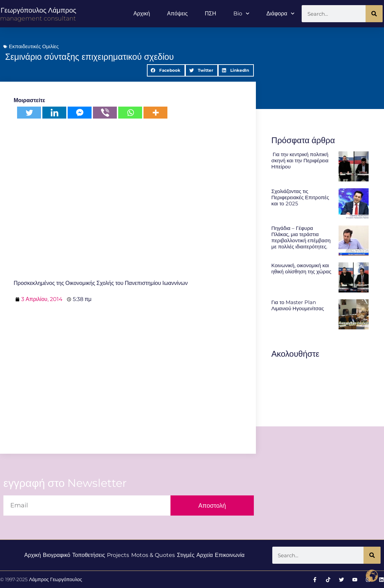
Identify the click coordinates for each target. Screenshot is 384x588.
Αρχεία (205, 555)
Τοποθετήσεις (88, 555)
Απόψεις (177, 13)
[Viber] (105, 113)
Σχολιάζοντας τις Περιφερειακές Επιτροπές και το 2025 (300, 197)
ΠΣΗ (211, 13)
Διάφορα (280, 13)
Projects (118, 555)
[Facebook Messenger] (80, 113)
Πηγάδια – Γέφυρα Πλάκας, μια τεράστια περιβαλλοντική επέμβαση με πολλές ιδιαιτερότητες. (301, 237)
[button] (166, 70)
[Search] (374, 14)
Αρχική (142, 13)
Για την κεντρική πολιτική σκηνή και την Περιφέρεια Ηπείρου (300, 160)
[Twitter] (29, 113)
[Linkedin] (54, 113)
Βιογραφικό (56, 555)
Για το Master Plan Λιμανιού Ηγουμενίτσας (298, 305)
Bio (241, 13)
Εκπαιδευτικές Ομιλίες (34, 46)
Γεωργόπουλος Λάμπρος (38, 10)
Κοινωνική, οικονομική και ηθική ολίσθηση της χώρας (301, 268)
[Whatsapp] (130, 113)
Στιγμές (186, 555)
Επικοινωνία (230, 555)
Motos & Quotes (153, 555)
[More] (155, 113)
